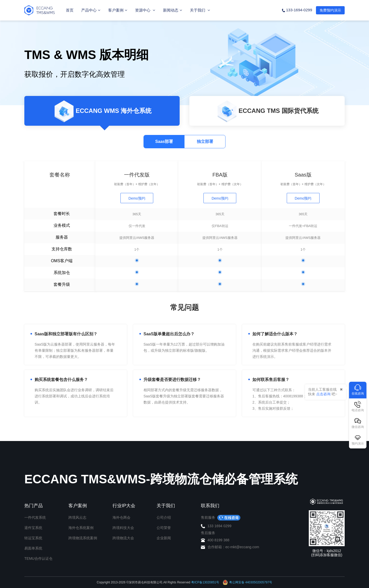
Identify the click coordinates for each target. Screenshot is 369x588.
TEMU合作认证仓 (38, 558)
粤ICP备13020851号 (205, 582)
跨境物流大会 (123, 538)
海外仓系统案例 (81, 528)
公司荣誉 (164, 528)
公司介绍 (164, 517)
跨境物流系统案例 (83, 538)
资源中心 (145, 10)
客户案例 (118, 10)
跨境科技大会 (123, 528)
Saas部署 (164, 141)
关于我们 (200, 10)
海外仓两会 (121, 517)
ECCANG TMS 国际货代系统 (267, 111)
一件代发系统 (35, 517)
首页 (70, 10)
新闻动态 (173, 10)
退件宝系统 (33, 528)
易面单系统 (33, 548)
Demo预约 (137, 198)
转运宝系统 (33, 538)
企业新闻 (164, 538)
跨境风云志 (77, 517)
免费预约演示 (330, 10)
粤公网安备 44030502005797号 (248, 582)
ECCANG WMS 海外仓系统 (102, 111)
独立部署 (205, 141)
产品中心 (91, 10)
